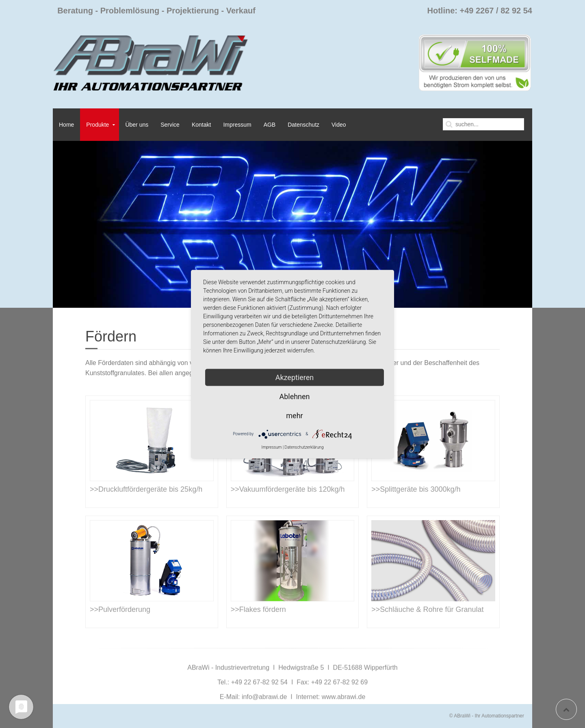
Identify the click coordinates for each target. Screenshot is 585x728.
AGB (270, 125)
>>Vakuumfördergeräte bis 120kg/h (288, 489)
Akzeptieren (295, 377)
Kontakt (201, 125)
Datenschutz (303, 125)
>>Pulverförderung (120, 609)
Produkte (97, 125)
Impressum (237, 125)
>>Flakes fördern (258, 609)
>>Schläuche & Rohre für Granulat (427, 609)
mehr (294, 415)
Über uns (137, 125)
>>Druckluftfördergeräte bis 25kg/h (146, 489)
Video (339, 125)
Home (66, 125)
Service (170, 125)
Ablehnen (294, 396)
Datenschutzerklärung (304, 447)
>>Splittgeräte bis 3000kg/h (416, 489)
